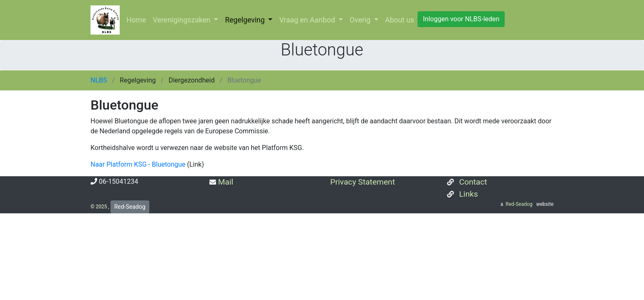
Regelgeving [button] (246, 20)
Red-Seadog (519, 204)
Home (136, 20)
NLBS (99, 80)
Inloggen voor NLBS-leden (461, 19)
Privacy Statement (362, 182)
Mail (225, 182)
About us (400, 20)
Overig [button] (361, 20)
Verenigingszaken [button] (182, 20)
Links (468, 194)
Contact (472, 182)
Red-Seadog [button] (130, 207)
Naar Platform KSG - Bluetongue (138, 164)
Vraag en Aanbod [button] (308, 20)
